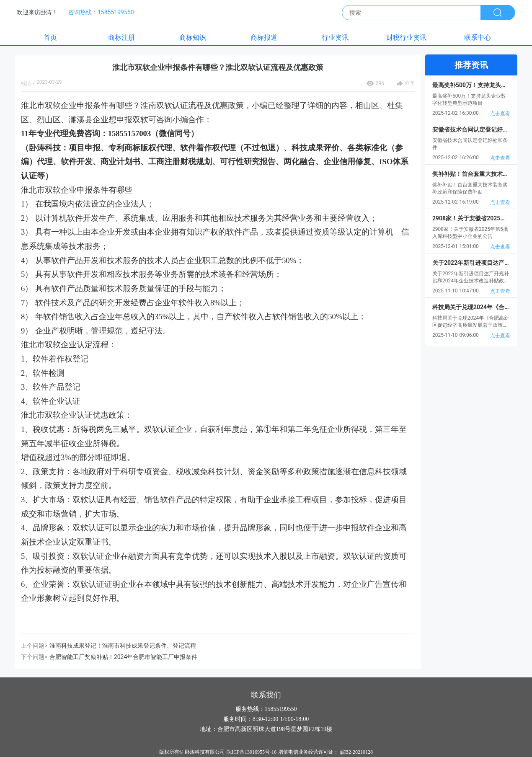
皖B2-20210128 (356, 752)
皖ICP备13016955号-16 (252, 752)
